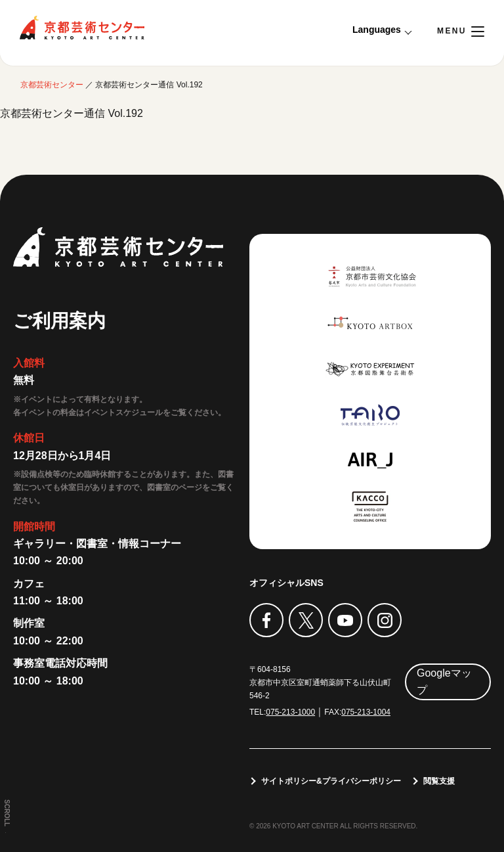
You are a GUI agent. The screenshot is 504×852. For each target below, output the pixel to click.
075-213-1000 (290, 712)
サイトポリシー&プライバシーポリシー (331, 781)
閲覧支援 (439, 781)
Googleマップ (444, 682)
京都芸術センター (82, 28)
